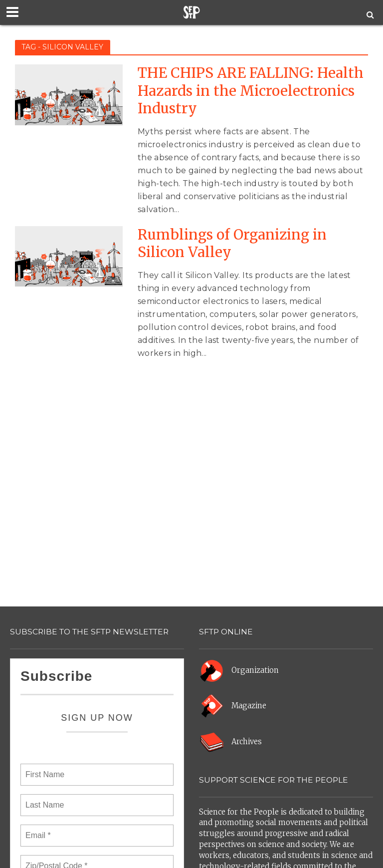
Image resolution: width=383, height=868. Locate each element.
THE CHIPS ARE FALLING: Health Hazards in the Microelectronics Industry (251, 91)
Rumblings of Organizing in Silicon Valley (232, 244)
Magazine (249, 706)
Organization (255, 670)
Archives (247, 741)
